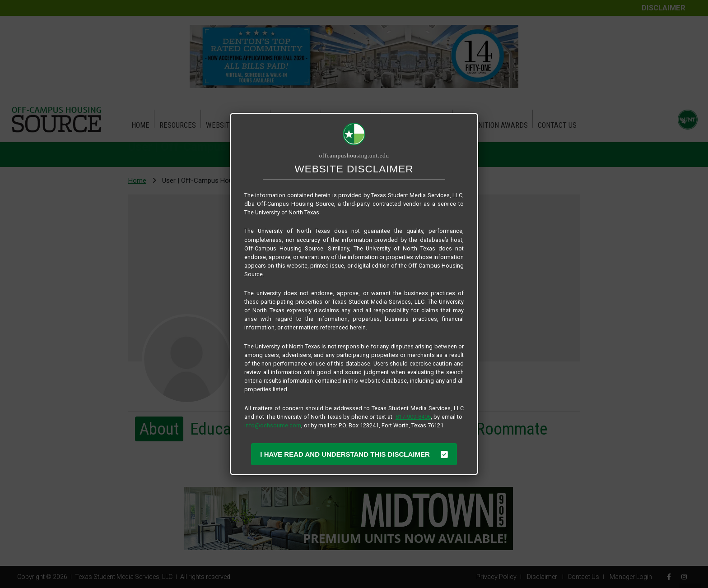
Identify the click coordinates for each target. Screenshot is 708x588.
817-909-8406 (413, 417)
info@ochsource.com (273, 425)
